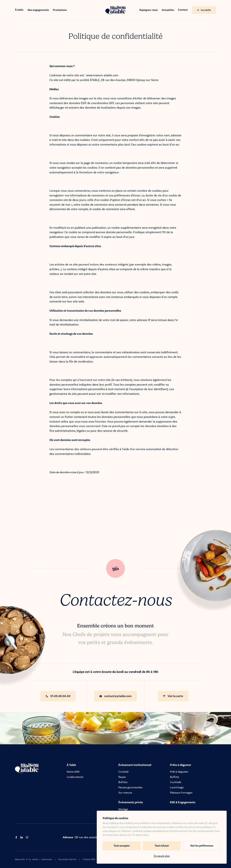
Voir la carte (173, 696)
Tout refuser (162, 846)
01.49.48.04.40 (58, 696)
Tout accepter (122, 846)
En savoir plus (162, 856)
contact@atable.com (115, 696)
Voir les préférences (202, 846)
